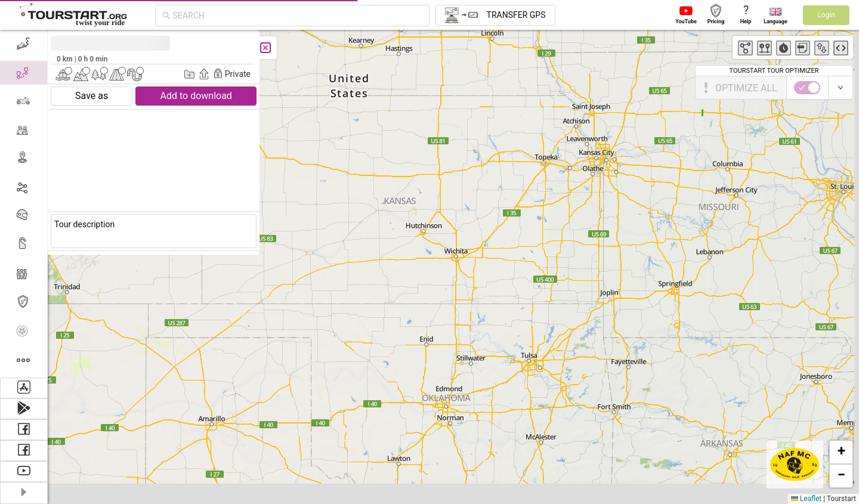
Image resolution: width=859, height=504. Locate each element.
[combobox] (298, 16)
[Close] (265, 48)
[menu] (24, 204)
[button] (841, 452)
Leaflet (806, 499)
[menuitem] (24, 44)
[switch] (807, 88)
